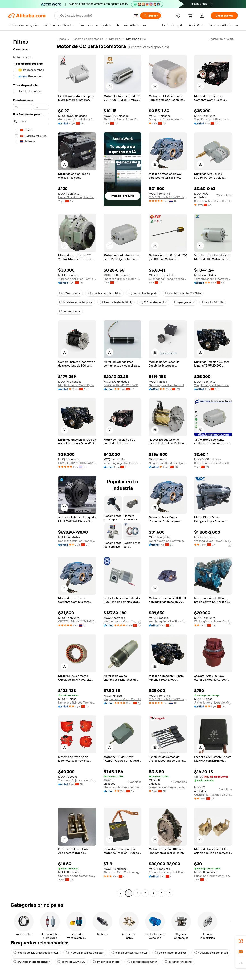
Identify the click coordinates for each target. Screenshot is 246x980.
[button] (136, 16)
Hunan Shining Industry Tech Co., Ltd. (213, 876)
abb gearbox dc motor (142, 962)
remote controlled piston (104, 293)
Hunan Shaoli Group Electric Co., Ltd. (77, 197)
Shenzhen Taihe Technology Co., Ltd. (122, 872)
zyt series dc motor (106, 962)
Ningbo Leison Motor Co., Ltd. (122, 621)
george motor (184, 302)
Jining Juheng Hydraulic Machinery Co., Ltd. (213, 703)
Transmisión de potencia (88, 39)
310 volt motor (70, 311)
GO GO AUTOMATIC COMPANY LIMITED (122, 385)
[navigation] (31, 467)
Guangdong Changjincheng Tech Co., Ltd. (168, 279)
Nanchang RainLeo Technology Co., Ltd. (168, 385)
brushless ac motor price (76, 302)
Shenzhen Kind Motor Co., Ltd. (213, 201)
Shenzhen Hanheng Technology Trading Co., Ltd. (122, 787)
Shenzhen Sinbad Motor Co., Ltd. (122, 119)
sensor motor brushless (171, 953)
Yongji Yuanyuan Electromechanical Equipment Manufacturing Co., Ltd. (213, 119)
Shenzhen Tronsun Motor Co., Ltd (122, 279)
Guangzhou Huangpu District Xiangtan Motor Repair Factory (213, 795)
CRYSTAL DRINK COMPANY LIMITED (168, 197)
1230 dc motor (70, 293)
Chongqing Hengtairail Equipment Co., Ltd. (168, 872)
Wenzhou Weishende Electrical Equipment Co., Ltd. (168, 787)
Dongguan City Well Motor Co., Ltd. (168, 119)
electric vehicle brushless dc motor (36, 953)
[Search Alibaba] (95, 16)
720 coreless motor (153, 302)
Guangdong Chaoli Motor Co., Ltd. (77, 119)
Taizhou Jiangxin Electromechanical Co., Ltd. (213, 279)
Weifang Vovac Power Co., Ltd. (213, 541)
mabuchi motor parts (143, 293)
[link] (241, 941)
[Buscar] (151, 16)
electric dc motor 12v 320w (183, 293)
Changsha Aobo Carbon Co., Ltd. (77, 876)
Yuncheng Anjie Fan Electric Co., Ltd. (77, 279)
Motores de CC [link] (136, 39)
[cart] (191, 16)
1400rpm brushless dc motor (85, 953)
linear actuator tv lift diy (116, 302)
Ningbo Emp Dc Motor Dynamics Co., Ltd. (77, 385)
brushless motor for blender (31, 962)
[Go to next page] (170, 893)
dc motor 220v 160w (71, 962)
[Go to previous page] (121, 893)
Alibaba (61, 39)
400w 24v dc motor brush (211, 953)
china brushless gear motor (129, 953)
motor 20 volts (213, 302)
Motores (115, 39)
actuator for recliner (179, 962)
